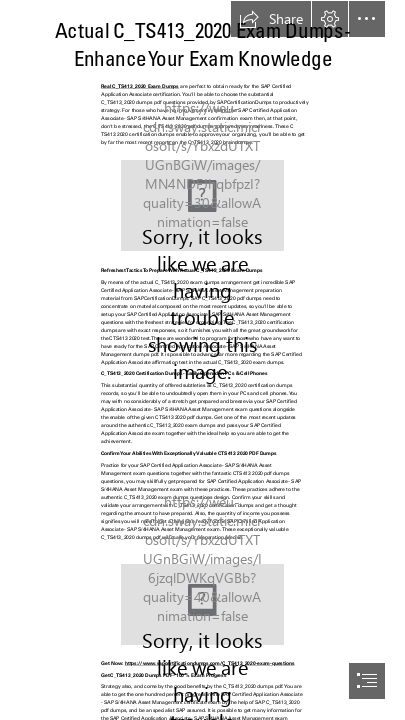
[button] (271, 19)
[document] (202, 360)
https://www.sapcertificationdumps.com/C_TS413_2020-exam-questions (210, 663)
